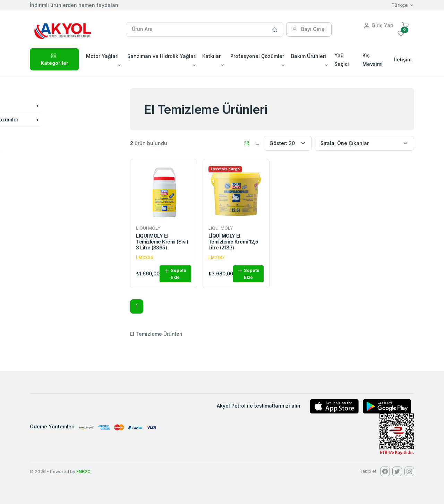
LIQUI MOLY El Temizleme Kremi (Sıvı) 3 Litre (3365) (162, 242)
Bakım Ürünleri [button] (309, 56)
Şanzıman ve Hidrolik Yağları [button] (162, 56)
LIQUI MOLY (54, 153)
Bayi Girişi (309, 29)
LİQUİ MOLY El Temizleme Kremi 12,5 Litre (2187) (233, 242)
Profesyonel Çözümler (70, 119)
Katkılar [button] (211, 56)
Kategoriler (54, 59)
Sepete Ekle (175, 274)
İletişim (403, 59)
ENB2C (83, 472)
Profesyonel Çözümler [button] (257, 56)
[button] (405, 25)
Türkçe (400, 5)
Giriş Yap (378, 25)
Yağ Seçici (342, 60)
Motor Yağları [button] (102, 56)
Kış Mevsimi (373, 60)
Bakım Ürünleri (70, 106)
